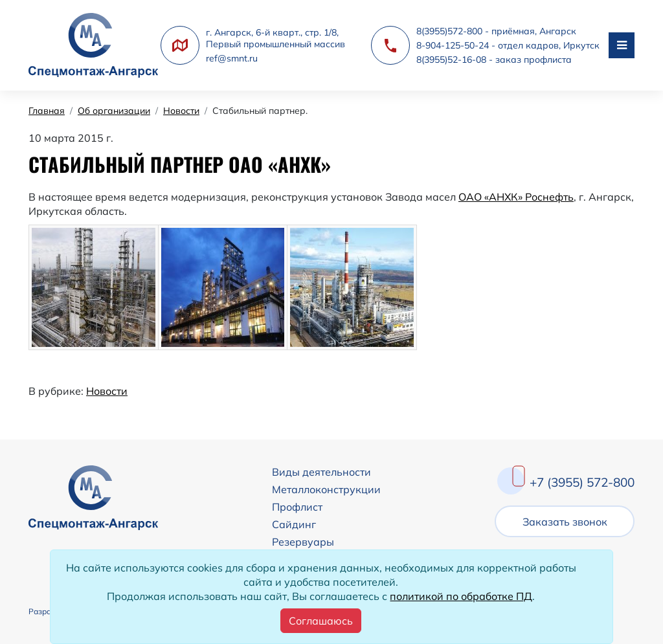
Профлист (297, 507)
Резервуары (303, 542)
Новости (107, 391)
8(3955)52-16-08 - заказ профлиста (494, 60)
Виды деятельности (321, 472)
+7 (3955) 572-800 (582, 482)
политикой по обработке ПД (461, 596)
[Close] (321, 621)
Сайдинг (294, 524)
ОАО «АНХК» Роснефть (516, 197)
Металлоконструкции (326, 489)
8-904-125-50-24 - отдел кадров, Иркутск (508, 45)
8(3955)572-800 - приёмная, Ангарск (496, 31)
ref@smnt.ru (232, 58)
